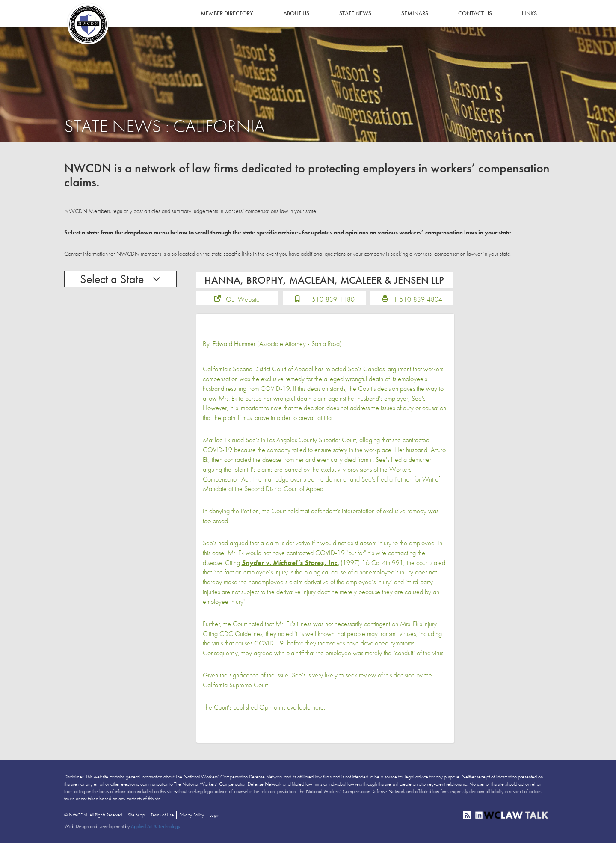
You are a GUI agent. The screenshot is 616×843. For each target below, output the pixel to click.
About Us (296, 13)
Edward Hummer (234, 344)
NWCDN (88, 24)
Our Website (243, 299)
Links (529, 13)
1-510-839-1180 (330, 299)
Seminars (415, 13)
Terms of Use (162, 815)
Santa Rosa (326, 344)
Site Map (136, 815)
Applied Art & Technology (155, 826)
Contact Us (475, 13)
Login (215, 815)
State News (355, 13)
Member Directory (227, 13)
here (318, 707)
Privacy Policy (192, 815)
